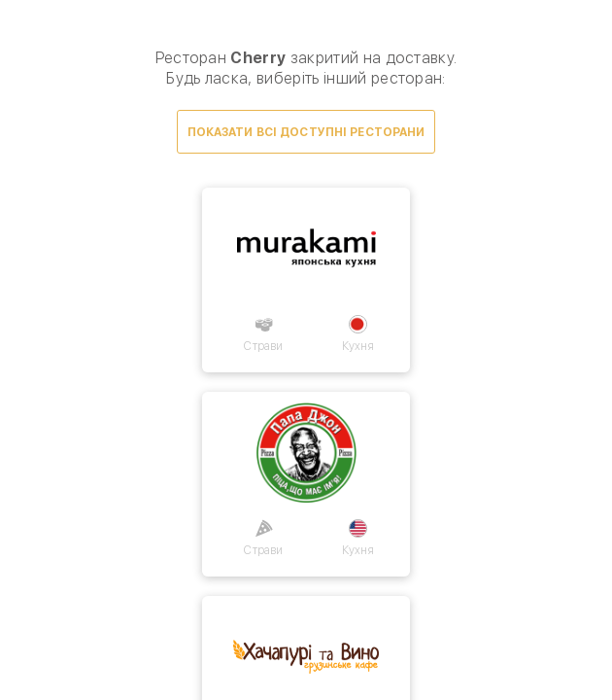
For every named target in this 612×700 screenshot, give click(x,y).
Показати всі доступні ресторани (306, 132)
